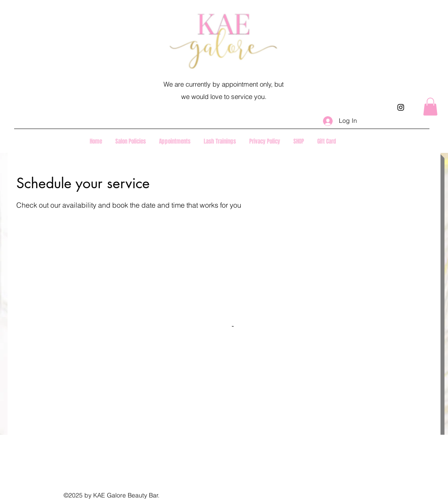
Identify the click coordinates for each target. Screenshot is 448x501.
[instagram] (401, 107)
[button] (430, 107)
